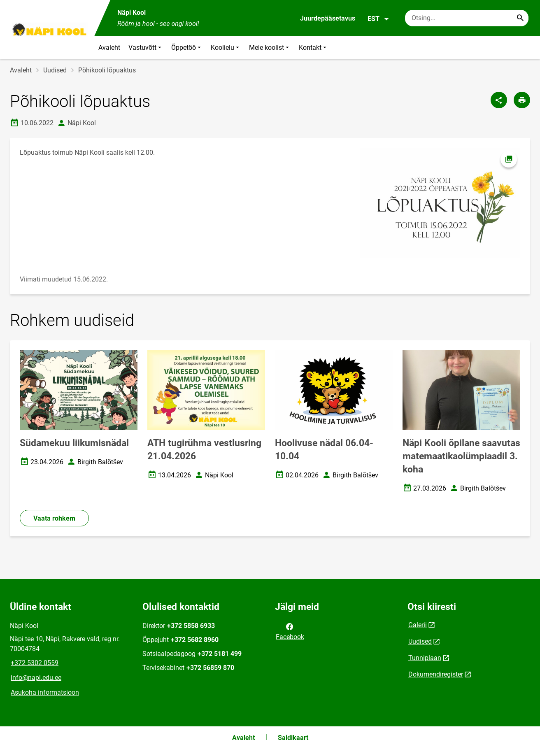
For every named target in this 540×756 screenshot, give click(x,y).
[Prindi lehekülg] (522, 100)
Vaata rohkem (54, 518)
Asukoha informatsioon (45, 692)
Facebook (290, 631)
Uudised (55, 70)
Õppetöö (187, 48)
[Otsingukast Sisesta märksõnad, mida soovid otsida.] (467, 18)
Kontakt (313, 48)
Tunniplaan (425, 658)
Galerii (418, 625)
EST (378, 19)
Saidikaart (293, 738)
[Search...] (520, 18)
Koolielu (226, 48)
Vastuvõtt (146, 48)
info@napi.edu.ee (36, 678)
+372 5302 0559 (35, 663)
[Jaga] (499, 100)
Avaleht (109, 48)
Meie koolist (270, 48)
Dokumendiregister (436, 674)
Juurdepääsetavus (328, 18)
